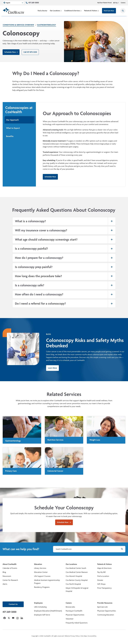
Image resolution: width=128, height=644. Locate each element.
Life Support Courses (42, 576)
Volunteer (70, 619)
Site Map (84, 636)
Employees (38, 603)
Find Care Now (109, 11)
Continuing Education (106, 615)
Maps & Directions (104, 568)
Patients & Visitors (92, 11)
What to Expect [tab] (13, 128)
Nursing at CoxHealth (74, 611)
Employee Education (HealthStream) (48, 611)
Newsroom (7, 576)
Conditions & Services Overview (18, 25)
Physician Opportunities (75, 615)
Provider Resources (105, 603)
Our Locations (56, 11)
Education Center (41, 572)
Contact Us (13, 604)
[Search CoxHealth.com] (89, 549)
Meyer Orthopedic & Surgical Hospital (77, 590)
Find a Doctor (43, 11)
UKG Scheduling (40, 607)
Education (38, 564)
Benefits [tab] (10, 136)
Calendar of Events (10, 568)
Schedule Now (11, 52)
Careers (123, 3)
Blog (4, 572)
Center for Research (10, 580)
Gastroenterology (47, 25)
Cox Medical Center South (76, 568)
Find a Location (103, 576)
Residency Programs (42, 587)
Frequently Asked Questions (77, 623)
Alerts (5, 584)
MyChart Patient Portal (105, 3)
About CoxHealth (9, 564)
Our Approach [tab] (12, 120)
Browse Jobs (70, 607)
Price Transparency (104, 588)
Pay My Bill (101, 572)
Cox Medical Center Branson (77, 572)
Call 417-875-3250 (30, 52)
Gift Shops (101, 584)
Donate (100, 580)
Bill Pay (116, 3)
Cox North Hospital (73, 584)
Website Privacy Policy (72, 636)
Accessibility (92, 636)
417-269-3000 (34, 3)
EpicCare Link (102, 607)
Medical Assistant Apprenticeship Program (47, 582)
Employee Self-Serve (42, 615)
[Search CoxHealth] (123, 11)
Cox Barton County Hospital (77, 580)
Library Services (40, 568)
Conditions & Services (73, 11)
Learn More (52, 368)
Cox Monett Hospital (74, 576)
